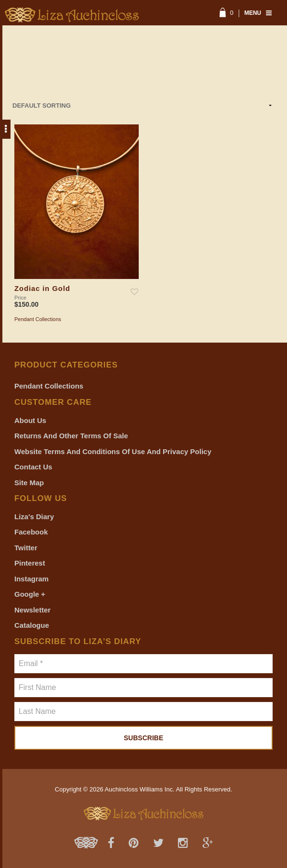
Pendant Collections (38, 319)
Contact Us (33, 467)
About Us (30, 420)
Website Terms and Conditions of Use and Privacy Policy (113, 451)
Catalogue (32, 625)
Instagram (32, 579)
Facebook (31, 532)
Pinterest (30, 563)
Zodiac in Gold (42, 289)
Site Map (29, 483)
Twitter (26, 548)
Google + (30, 594)
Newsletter (33, 610)
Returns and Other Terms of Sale (71, 436)
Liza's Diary (34, 517)
